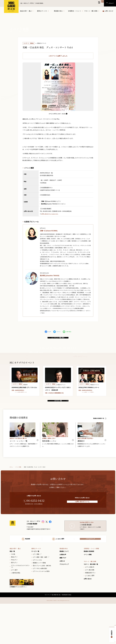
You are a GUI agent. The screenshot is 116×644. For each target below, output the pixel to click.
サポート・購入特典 (91, 11)
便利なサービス (42, 11)
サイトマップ (46, 634)
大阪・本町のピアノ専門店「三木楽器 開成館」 (11, 6)
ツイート (57, 332)
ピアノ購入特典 (90, 609)
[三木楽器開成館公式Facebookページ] (50, 554)
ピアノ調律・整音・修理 (40, 596)
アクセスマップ (90, 576)
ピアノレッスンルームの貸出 (41, 610)
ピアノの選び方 (90, 606)
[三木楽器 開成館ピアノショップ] (43, 554)
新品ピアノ (14, 596)
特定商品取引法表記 (68, 634)
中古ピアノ (14, 598)
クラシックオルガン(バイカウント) (20, 605)
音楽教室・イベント (75, 11)
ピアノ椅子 (14, 609)
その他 (13, 593)
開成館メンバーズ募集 (39, 601)
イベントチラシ (58, 114)
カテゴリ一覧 (58, 429)
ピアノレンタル (37, 599)
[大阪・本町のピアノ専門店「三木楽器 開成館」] (17, 559)
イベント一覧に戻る (58, 339)
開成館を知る (58, 11)
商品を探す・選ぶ (26, 11)
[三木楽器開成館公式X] (47, 554)
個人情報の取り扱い (56, 634)
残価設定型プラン (90, 611)
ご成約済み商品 (16, 611)
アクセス (100, 3)
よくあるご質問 (90, 614)
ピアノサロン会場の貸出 (40, 607)
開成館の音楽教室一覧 (99, 448)
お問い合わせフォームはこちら (50, 214)
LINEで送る (67, 332)
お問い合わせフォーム (80, 361)
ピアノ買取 (36, 593)
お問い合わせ (113, 633)
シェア (48, 332)
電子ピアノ (14, 601)
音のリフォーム (42, 604)
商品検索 (93, 3)
